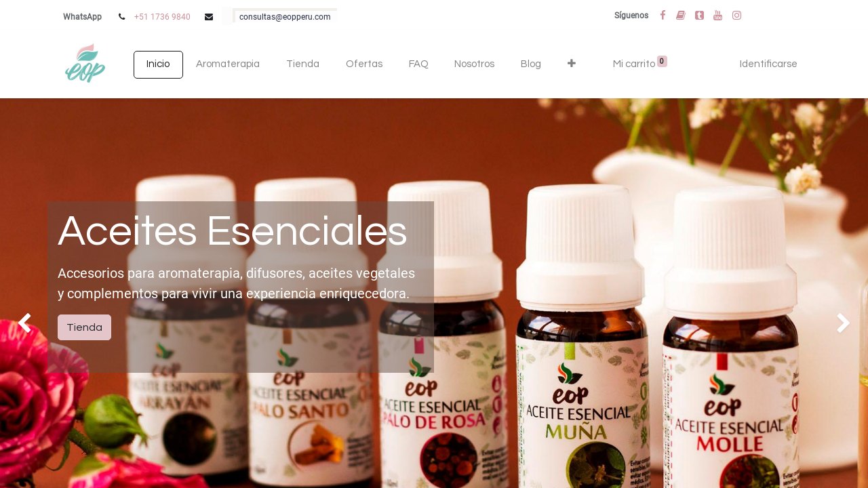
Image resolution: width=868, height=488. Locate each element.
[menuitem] (158, 65)
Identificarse (769, 64)
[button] (571, 65)
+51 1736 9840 (162, 17)
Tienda (84, 327)
